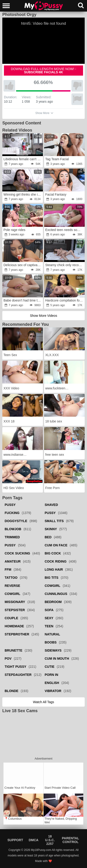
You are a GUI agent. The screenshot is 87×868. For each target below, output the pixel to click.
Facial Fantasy (56, 194)
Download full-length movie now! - (44, 71)
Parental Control (71, 840)
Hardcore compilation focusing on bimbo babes (65, 300)
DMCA (34, 840)
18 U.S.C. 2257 (50, 840)
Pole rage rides (14, 230)
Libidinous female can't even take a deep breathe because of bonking (23, 159)
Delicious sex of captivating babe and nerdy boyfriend (23, 265)
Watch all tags (43, 702)
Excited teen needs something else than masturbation (65, 230)
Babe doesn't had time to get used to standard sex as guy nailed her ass (23, 300)
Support (15, 840)
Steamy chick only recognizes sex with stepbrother (65, 265)
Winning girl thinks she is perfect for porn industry (23, 194)
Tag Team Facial (57, 159)
